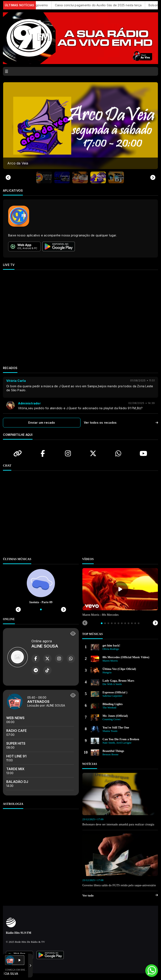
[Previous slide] (8, 177)
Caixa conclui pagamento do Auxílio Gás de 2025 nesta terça (103, 5)
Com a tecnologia (19, 966)
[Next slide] (153, 177)
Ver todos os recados (121, 423)
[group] (80, 126)
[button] (44, 177)
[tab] (102, 623)
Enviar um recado (42, 423)
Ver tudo (120, 896)
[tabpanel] (120, 593)
